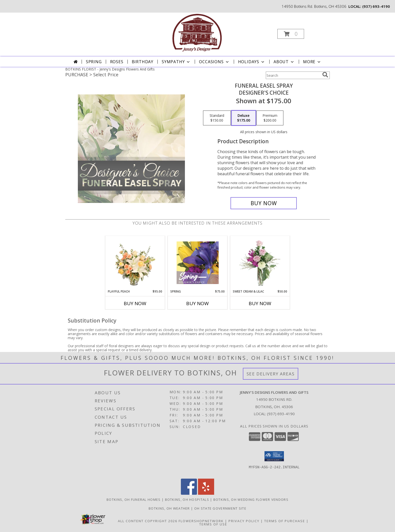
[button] (291, 34)
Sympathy (176, 62)
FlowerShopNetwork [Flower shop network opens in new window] (201, 521)
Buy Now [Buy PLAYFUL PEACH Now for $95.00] (135, 303)
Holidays (252, 62)
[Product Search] (293, 75)
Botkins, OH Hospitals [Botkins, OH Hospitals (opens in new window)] (187, 500)
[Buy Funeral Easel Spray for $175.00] (264, 203)
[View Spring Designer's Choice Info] (198, 263)
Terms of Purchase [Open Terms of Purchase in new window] (285, 521)
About (284, 62)
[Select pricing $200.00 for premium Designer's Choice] (270, 118)
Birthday (143, 62)
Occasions (214, 62)
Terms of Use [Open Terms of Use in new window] (213, 524)
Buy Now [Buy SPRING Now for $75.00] (197, 303)
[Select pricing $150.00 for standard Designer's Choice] (217, 118)
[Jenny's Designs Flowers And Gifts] (197, 32)
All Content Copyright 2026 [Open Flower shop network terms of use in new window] (148, 521)
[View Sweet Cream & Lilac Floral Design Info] (260, 263)
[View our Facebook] (189, 493)
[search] (325, 75)
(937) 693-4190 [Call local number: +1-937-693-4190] (376, 6)
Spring (94, 62)
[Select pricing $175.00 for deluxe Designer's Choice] (244, 118)
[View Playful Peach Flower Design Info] (135, 263)
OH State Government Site (220, 508)
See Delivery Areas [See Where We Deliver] (271, 374)
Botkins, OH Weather (169, 508)
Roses (117, 62)
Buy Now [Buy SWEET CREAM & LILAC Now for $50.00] (260, 303)
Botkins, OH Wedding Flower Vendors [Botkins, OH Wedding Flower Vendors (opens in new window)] (251, 500)
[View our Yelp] (206, 493)
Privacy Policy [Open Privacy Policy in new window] (244, 521)
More (312, 62)
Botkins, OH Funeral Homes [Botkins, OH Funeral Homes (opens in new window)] (134, 500)
